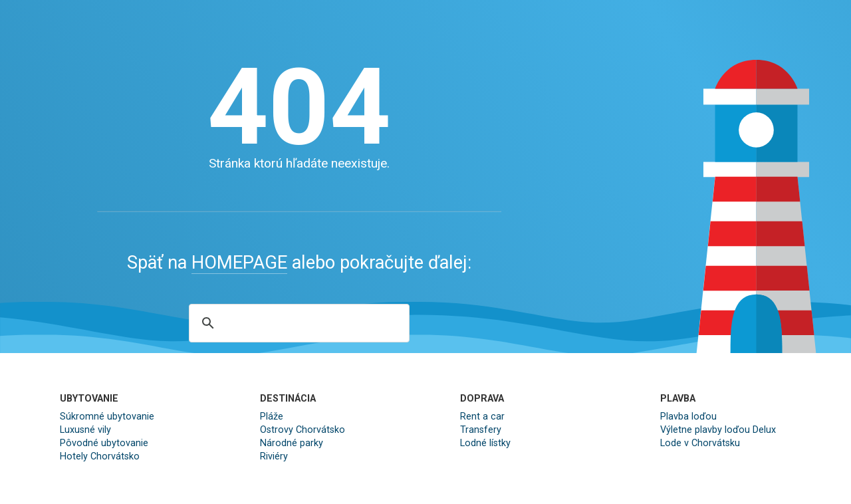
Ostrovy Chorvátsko (303, 430)
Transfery (481, 430)
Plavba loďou (688, 417)
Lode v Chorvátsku (700, 443)
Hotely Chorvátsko (100, 456)
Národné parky (292, 443)
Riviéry (274, 456)
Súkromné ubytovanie (107, 417)
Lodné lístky (485, 443)
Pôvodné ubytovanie (104, 443)
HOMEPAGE (239, 263)
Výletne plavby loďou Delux (718, 430)
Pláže (272, 417)
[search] (297, 323)
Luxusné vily (85, 430)
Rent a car (482, 417)
